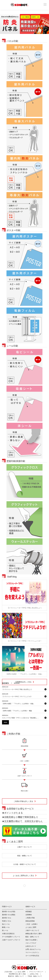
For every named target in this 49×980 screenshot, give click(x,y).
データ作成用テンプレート (11, 937)
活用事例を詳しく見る (23, 682)
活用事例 (29, 915)
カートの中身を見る (32, 956)
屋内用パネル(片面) (9, 912)
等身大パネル (7, 921)
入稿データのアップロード (11, 940)
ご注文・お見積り (32, 924)
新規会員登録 (30, 921)
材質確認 (29, 912)
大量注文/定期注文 (8, 934)
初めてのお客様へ (32, 940)
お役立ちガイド (31, 946)
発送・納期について (24, 856)
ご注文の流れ (8, 972)
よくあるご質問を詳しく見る (23, 876)
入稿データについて (24, 847)
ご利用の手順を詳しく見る (23, 801)
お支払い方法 (34, 974)
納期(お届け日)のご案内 (34, 934)
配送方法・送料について (16, 976)
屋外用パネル (7, 918)
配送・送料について (32, 937)
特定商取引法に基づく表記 (17, 974)
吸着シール (6, 927)
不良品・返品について (35, 976)
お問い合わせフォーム (33, 949)
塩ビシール (6, 924)
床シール (5, 930)
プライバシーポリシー (36, 972)
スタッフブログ (31, 943)
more (5, 722)
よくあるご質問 (31, 927)
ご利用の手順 (30, 918)
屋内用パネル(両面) (9, 915)
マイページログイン (32, 952)
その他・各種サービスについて (24, 864)
